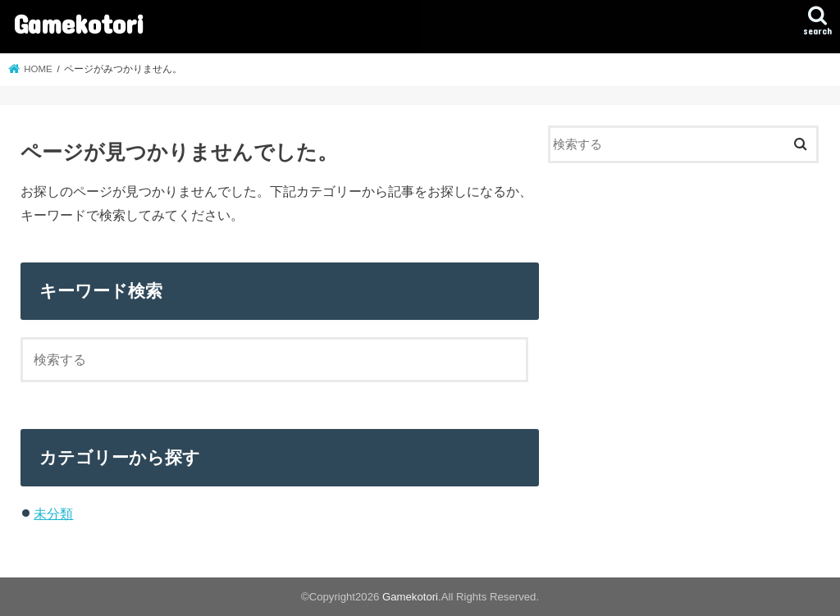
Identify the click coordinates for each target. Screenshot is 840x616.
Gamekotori (79, 23)
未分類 (53, 513)
